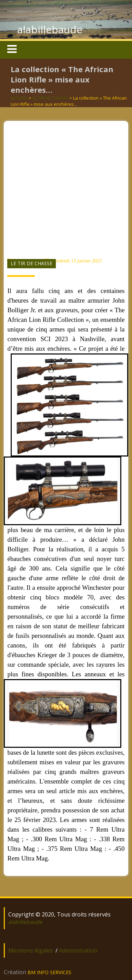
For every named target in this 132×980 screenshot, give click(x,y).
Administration (78, 950)
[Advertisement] (65, 185)
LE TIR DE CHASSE (50, 98)
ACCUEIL (19, 98)
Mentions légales (31, 950)
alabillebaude (50, 29)
